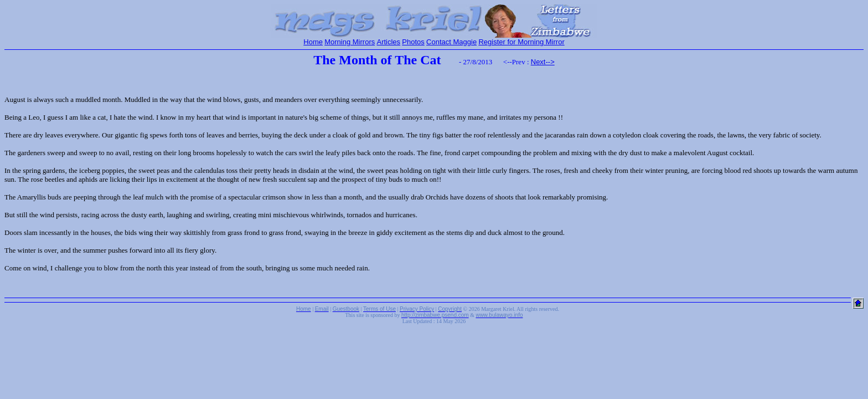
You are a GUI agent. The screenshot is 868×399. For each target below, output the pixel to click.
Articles (388, 42)
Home (313, 42)
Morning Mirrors (350, 42)
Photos (413, 42)
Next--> (543, 62)
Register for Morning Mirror (521, 42)
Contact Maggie (451, 42)
